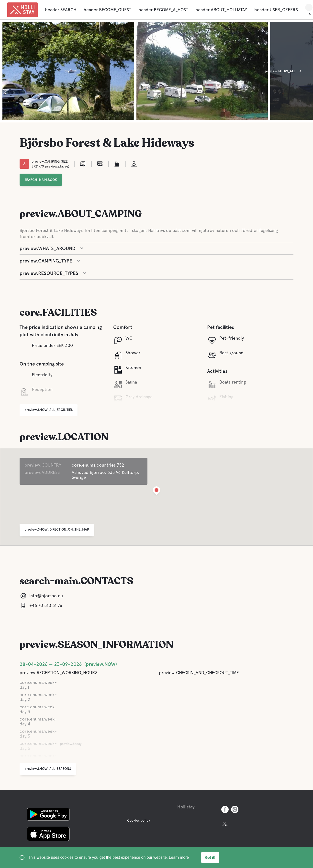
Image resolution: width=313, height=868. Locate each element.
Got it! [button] (210, 858)
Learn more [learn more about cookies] (179, 857)
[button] (156, 492)
